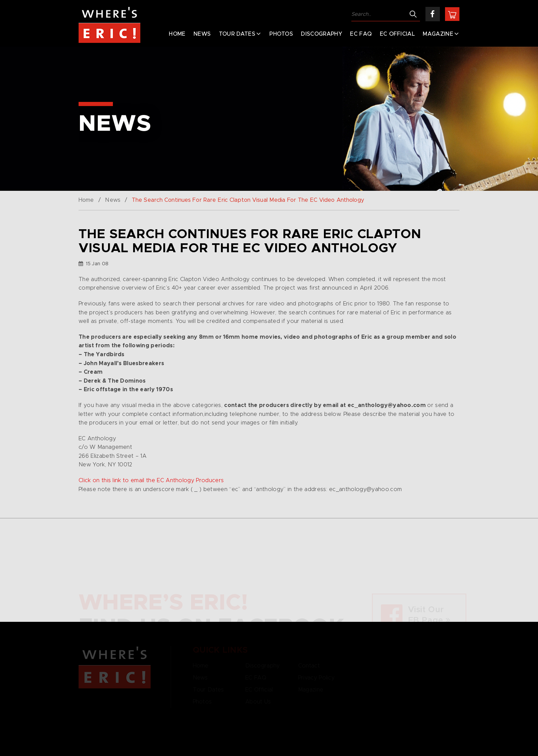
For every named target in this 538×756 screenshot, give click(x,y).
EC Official (397, 34)
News (202, 34)
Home (177, 34)
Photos (281, 34)
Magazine (438, 34)
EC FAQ (361, 34)
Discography (321, 34)
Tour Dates (237, 34)
